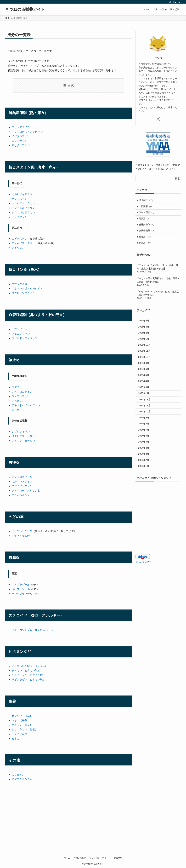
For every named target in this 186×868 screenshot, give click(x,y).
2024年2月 (144, 481)
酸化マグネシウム (22, 779)
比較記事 (146, 207)
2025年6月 (144, 380)
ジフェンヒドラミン (23, 212)
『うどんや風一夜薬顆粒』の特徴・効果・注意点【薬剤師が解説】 (158, 287)
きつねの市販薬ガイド (25, 9)
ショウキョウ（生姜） (25, 729)
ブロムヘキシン (21, 495)
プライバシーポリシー (100, 858)
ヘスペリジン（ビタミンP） (28, 675)
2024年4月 (144, 468)
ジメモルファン (21, 396)
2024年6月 (144, 454)
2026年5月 (144, 326)
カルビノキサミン (22, 194)
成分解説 (147, 201)
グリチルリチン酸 (22, 531)
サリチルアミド (21, 145)
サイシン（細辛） (22, 725)
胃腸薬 (145, 221)
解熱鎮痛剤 (147, 228)
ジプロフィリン (21, 432)
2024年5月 (144, 461)
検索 (177, 178)
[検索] (179, 2)
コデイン (17, 387)
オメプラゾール (21, 585)
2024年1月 (144, 488)
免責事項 (118, 858)
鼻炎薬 (146, 248)
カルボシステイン (22, 481)
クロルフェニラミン (23, 203)
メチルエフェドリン (23, 436)
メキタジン (18, 248)
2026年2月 (144, 340)
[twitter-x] (170, 2)
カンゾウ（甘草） (22, 716)
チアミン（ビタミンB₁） (26, 670)
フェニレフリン (21, 334)
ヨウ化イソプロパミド (25, 293)
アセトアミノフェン (23, 127)
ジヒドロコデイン (22, 392)
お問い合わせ (80, 858)
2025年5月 (144, 387)
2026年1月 (144, 347)
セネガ (16, 739)
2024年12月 (145, 414)
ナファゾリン (19, 329)
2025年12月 (145, 353)
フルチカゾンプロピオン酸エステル (32, 630)
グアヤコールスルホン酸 (26, 491)
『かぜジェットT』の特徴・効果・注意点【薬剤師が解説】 (158, 300)
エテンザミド (19, 141)
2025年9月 (144, 374)
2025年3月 (144, 400)
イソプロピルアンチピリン (27, 132)
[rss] (175, 2)
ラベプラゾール (21, 589)
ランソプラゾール (22, 594)
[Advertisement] (68, 809)
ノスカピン (18, 410)
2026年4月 (144, 333)
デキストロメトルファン (26, 405)
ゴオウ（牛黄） (21, 720)
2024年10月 (145, 427)
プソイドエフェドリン (25, 338)
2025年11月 (145, 360)
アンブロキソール (22, 477)
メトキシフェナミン (23, 441)
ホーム (67, 858)
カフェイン (18, 775)
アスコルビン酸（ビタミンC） (29, 666)
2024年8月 (144, 441)
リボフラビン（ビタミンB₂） (29, 680)
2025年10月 (145, 367)
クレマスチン (19, 199)
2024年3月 (144, 475)
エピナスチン (19, 239)
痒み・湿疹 (147, 214)
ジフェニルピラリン (23, 208)
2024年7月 (144, 448)
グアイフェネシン (22, 486)
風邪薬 (146, 241)
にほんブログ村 (143, 584)
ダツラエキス (19, 284)
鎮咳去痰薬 (148, 234)
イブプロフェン (21, 136)
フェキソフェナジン (23, 243)
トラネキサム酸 (21, 536)
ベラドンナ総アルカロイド (27, 289)
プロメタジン (19, 217)
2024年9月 (144, 434)
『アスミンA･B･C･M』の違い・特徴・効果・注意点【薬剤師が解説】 (158, 274)
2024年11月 (145, 421)
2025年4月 (144, 394)
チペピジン (18, 401)
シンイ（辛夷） (21, 734)
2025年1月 (144, 407)
